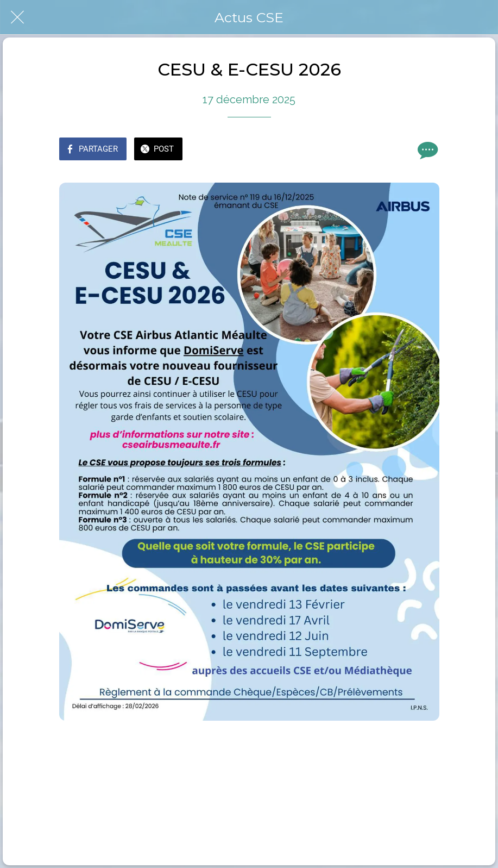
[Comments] (426, 150)
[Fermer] (17, 17)
